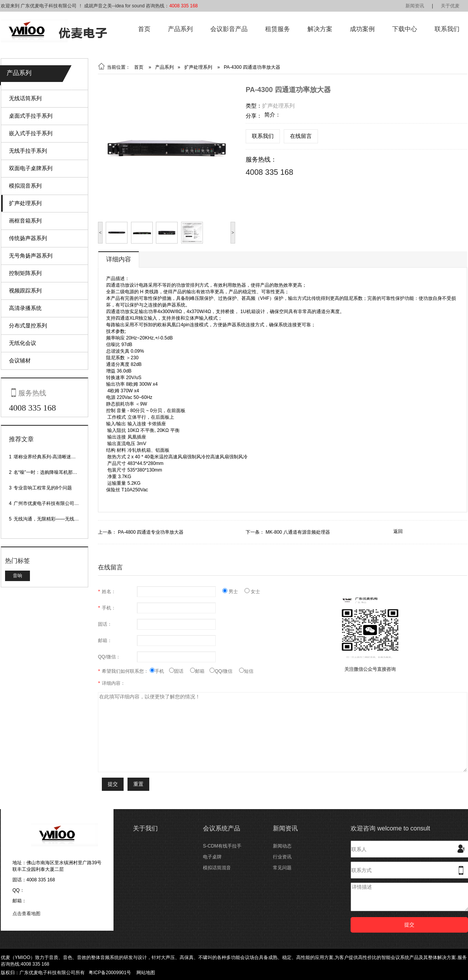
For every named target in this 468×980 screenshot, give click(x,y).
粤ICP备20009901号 (110, 973)
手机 (159, 671)
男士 (233, 592)
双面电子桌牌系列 (31, 168)
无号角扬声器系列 (31, 256)
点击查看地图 (26, 914)
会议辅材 (20, 360)
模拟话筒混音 (217, 868)
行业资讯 (282, 857)
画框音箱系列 (25, 221)
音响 (17, 576)
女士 (252, 592)
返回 (398, 531)
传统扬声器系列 (28, 238)
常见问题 (282, 868)
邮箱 (200, 671)
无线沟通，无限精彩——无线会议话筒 (53, 519)
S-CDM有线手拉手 (222, 846)
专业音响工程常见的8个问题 (43, 488)
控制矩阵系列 (25, 273)
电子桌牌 (212, 857)
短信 (246, 671)
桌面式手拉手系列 (31, 116)
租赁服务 (278, 29)
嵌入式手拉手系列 (31, 133)
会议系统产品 (222, 828)
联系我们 (447, 29)
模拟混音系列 (25, 186)
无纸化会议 (23, 343)
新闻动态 (282, 846)
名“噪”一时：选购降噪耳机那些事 (48, 472)
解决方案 (320, 29)
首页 (144, 29)
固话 (180, 671)
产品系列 (180, 29)
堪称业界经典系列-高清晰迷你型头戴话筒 (56, 457)
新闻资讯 (415, 6)
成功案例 (362, 29)
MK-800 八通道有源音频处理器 (298, 532)
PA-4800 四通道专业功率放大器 (151, 532)
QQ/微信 (224, 671)
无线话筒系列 (25, 98)
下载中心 (405, 29)
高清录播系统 (25, 308)
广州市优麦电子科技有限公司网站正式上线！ (60, 503)
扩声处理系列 (25, 203)
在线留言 (301, 136)
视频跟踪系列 (25, 291)
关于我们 (145, 828)
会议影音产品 (229, 29)
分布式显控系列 (28, 326)
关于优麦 (450, 6)
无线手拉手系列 (28, 151)
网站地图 (146, 973)
